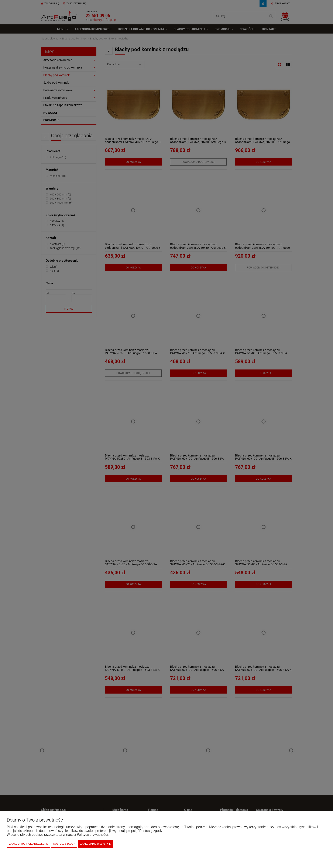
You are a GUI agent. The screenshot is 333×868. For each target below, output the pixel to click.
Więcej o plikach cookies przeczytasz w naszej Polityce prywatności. (58, 835)
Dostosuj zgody (64, 844)
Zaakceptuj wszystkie (95, 844)
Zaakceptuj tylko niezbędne (28, 844)
